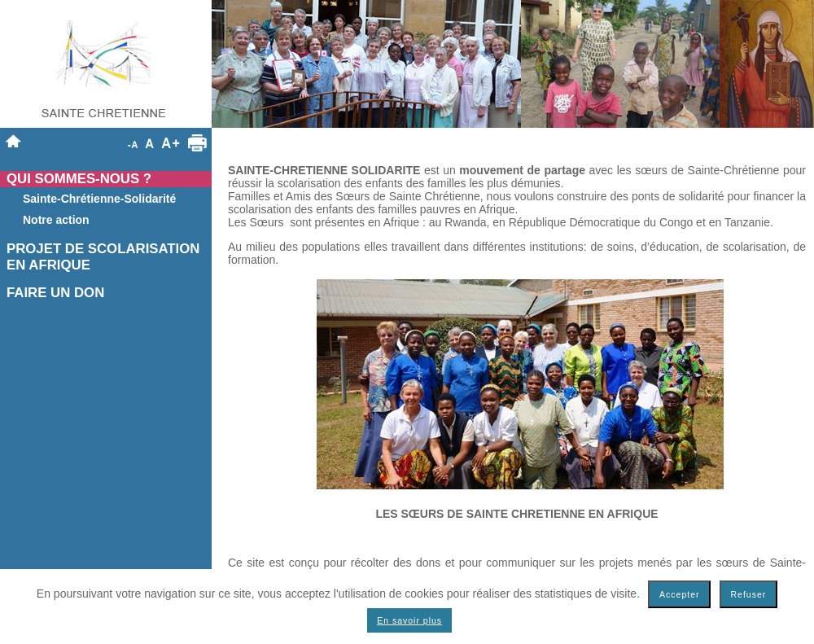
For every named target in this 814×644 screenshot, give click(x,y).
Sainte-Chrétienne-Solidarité (99, 199)
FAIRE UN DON (55, 293)
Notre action (56, 220)
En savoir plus (409, 620)
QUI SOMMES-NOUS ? (79, 179)
